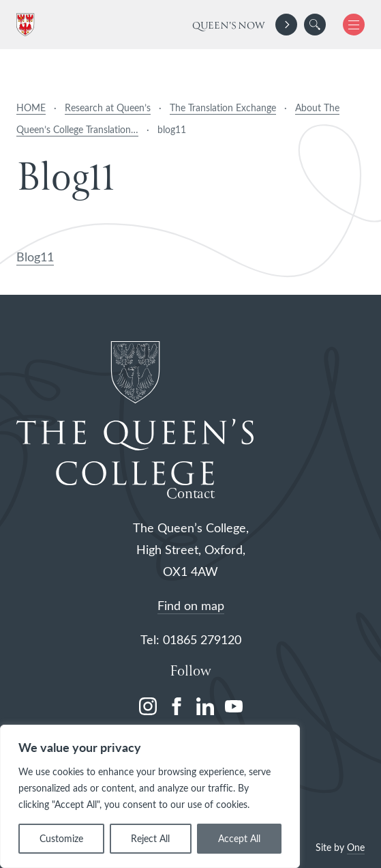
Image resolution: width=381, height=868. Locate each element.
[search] (315, 25)
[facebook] (177, 706)
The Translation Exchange (223, 107)
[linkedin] (205, 706)
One (356, 847)
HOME (31, 107)
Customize (61, 838)
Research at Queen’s (108, 107)
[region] (150, 796)
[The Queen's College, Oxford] (28, 25)
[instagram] (148, 706)
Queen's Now (229, 26)
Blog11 (35, 257)
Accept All (239, 838)
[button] (315, 25)
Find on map (191, 605)
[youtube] (234, 706)
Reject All (150, 838)
